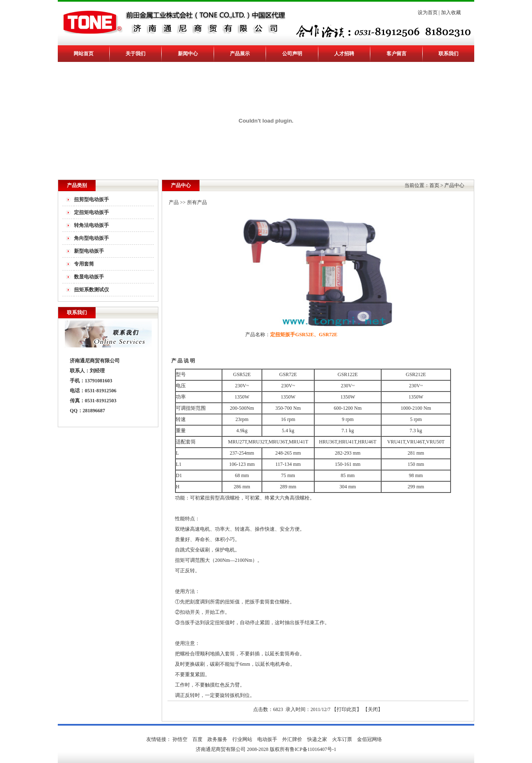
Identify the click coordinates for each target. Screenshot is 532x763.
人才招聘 (344, 54)
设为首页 (428, 12)
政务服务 (217, 739)
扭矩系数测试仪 (91, 290)
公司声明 (292, 54)
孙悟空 (180, 739)
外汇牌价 (292, 739)
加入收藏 (451, 12)
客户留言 (397, 54)
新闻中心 (188, 54)
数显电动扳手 (89, 277)
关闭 (373, 709)
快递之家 (317, 739)
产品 (174, 202)
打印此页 (347, 709)
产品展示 (240, 54)
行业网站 (242, 739)
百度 (197, 739)
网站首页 (84, 54)
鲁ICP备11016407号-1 (313, 749)
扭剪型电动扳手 (91, 199)
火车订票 (342, 739)
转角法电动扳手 (91, 225)
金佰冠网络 (369, 739)
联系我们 (448, 54)
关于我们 (135, 54)
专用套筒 (84, 264)
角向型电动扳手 (91, 238)
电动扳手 (267, 739)
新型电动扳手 (89, 251)
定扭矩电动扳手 (91, 212)
